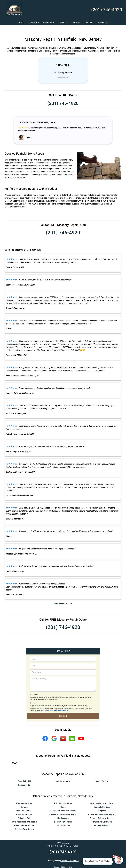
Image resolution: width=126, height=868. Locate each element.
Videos (89, 22)
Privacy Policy (49, 703)
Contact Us (103, 22)
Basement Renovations (24, 818)
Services (34, 23)
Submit (63, 709)
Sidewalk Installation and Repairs (63, 807)
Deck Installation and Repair (102, 796)
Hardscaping (63, 811)
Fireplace (102, 803)
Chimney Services (24, 807)
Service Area (48, 22)
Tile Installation (63, 818)
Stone (63, 800)
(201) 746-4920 (107, 10)
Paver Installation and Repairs (24, 815)
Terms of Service (81, 863)
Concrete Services (102, 800)
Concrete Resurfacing (24, 822)
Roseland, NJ (24, 778)
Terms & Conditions (62, 703)
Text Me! (36, 688)
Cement (24, 800)
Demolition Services (63, 815)
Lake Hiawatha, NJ (63, 774)
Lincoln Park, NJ (102, 774)
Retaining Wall (24, 811)
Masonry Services (24, 796)
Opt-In (35, 696)
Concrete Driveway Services (102, 811)
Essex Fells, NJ (24, 774)
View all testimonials (63, 596)
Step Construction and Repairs (63, 803)
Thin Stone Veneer (24, 803)
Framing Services (102, 818)
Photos (76, 22)
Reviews (64, 22)
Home (21, 22)
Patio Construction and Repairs (102, 807)
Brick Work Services (63, 796)
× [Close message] (111, 859)
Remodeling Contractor (102, 815)
